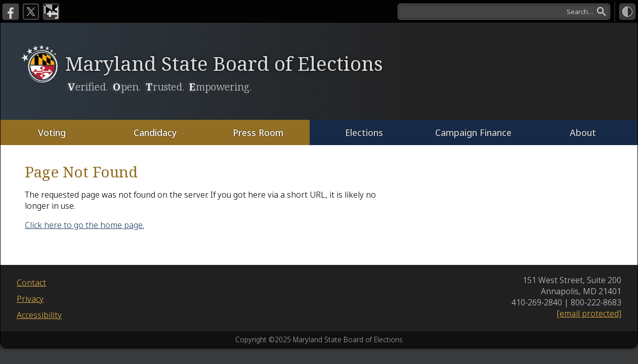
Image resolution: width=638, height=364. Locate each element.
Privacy (30, 299)
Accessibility (39, 315)
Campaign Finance (473, 132)
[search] (504, 12)
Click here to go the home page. (84, 225)
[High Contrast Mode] (627, 12)
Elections (364, 132)
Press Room (258, 132)
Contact (31, 283)
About (583, 132)
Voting (52, 132)
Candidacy (155, 132)
